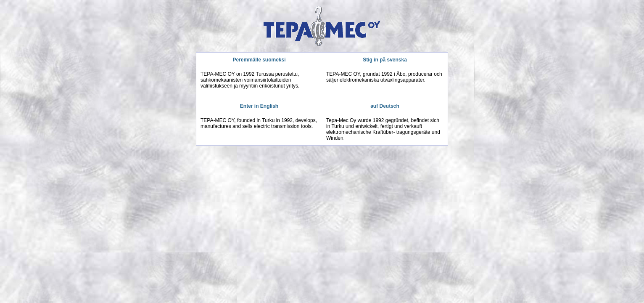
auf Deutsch (385, 106)
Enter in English (259, 106)
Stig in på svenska (385, 60)
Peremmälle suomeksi (259, 60)
